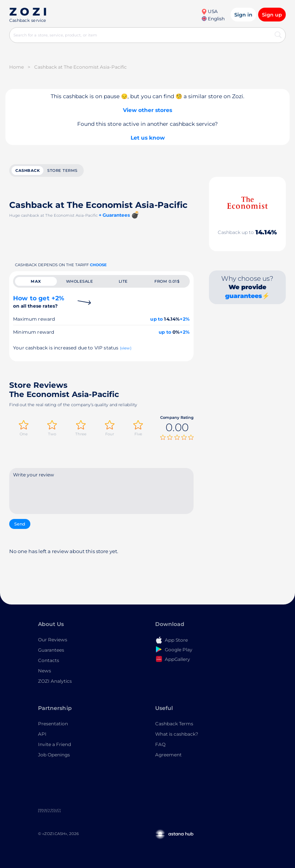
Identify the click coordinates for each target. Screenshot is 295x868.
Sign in (243, 15)
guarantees (244, 296)
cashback (27, 170)
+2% (185, 319)
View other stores (147, 110)
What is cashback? (177, 735)
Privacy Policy (49, 811)
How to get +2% (39, 302)
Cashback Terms (174, 724)
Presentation (53, 724)
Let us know (148, 138)
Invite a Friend (55, 745)
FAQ (160, 745)
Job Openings (54, 755)
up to (157, 319)
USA (210, 11)
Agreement (168, 755)
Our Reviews (53, 640)
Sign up (272, 15)
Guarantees (51, 651)
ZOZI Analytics (55, 682)
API (42, 735)
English (213, 19)
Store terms (62, 170)
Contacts (49, 661)
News (45, 671)
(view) (126, 348)
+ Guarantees (114, 215)
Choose (98, 265)
